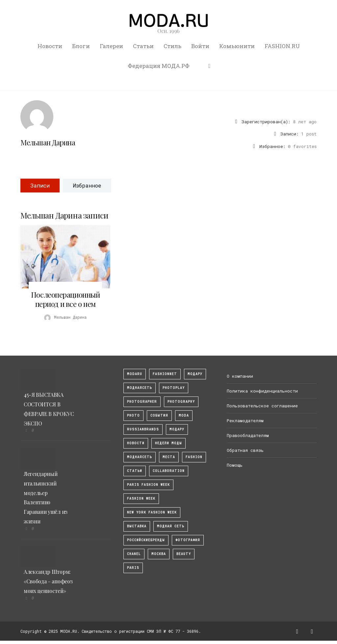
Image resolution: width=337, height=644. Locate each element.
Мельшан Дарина (48, 142)
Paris (133, 568)
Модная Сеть (171, 526)
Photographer (142, 402)
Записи (40, 185)
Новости (50, 46)
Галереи (111, 46)
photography (181, 402)
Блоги (81, 46)
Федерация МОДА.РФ (159, 66)
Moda (184, 415)
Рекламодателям (245, 421)
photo (133, 415)
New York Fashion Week (152, 512)
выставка (137, 526)
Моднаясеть (140, 457)
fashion (194, 457)
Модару (177, 429)
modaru (135, 374)
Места (169, 457)
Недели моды (168, 443)
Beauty (184, 554)
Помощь (235, 465)
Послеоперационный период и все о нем (65, 299)
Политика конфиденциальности (262, 391)
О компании (240, 376)
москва (159, 554)
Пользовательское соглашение (262, 406)
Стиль (172, 46)
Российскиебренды (146, 540)
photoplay (174, 388)
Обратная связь (245, 450)
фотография (188, 540)
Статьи (143, 46)
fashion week (141, 498)
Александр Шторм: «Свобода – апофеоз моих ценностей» (48, 581)
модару (195, 374)
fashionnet (165, 374)
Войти (200, 46)
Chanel (134, 554)
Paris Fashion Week (148, 485)
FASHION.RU (282, 46)
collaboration (169, 471)
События (159, 415)
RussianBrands (143, 429)
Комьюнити (237, 46)
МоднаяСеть (140, 388)
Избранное (87, 185)
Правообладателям (248, 435)
